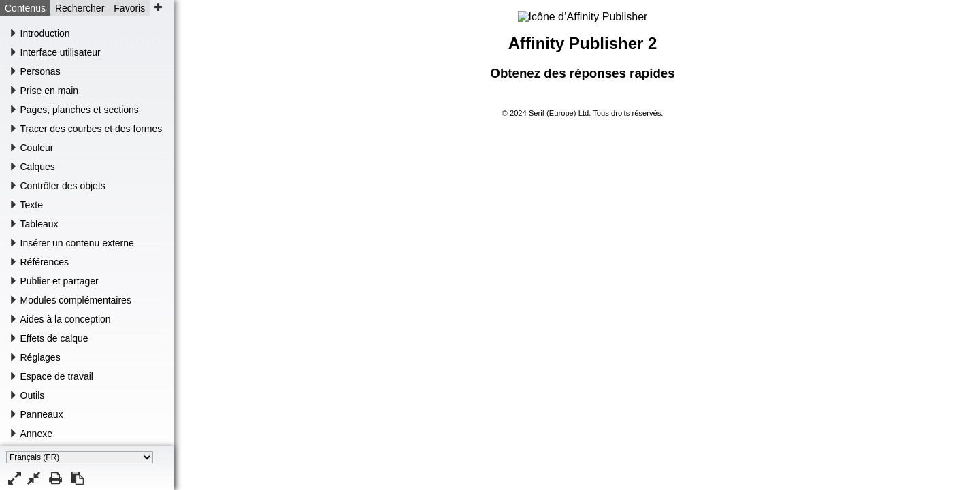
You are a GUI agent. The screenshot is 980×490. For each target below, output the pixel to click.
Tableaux (39, 224)
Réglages (40, 357)
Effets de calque (54, 338)
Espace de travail (57, 376)
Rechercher (80, 8)
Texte (32, 205)
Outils (33, 395)
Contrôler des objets (63, 186)
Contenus (25, 8)
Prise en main (50, 91)
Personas (40, 71)
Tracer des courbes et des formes (92, 129)
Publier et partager (60, 281)
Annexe (36, 434)
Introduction (45, 33)
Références (45, 262)
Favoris (129, 8)
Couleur (37, 148)
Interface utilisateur (61, 52)
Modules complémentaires (76, 300)
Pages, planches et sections (80, 110)
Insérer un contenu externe (77, 243)
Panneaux (42, 414)
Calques (38, 167)
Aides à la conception (66, 319)
